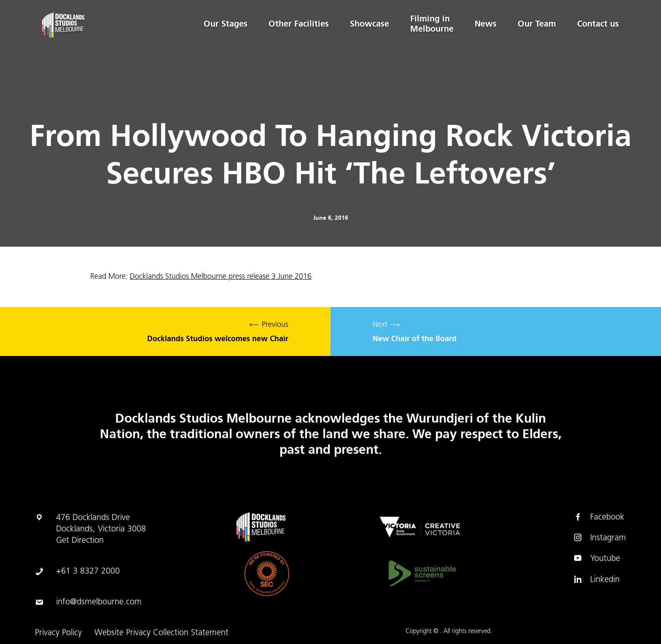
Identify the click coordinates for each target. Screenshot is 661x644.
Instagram (600, 538)
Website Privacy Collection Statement (161, 633)
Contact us (598, 24)
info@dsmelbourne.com (99, 602)
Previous (165, 331)
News (486, 24)
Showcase (369, 24)
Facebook (599, 517)
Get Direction (80, 541)
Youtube (597, 558)
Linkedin (597, 579)
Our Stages (226, 24)
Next (496, 331)
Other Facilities (299, 24)
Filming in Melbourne (432, 24)
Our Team (537, 24)
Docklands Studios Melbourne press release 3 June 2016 (221, 277)
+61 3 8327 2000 (88, 571)
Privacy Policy (58, 633)
